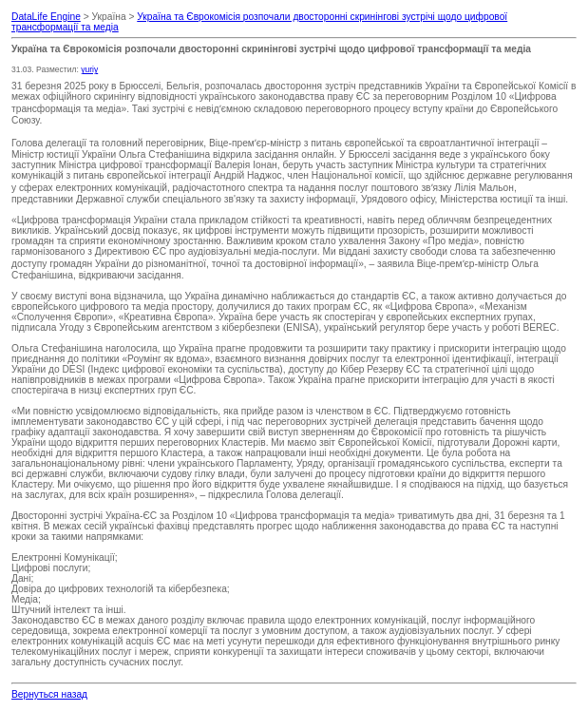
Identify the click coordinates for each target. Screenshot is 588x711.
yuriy (89, 69)
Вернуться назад (49, 694)
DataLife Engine (46, 17)
